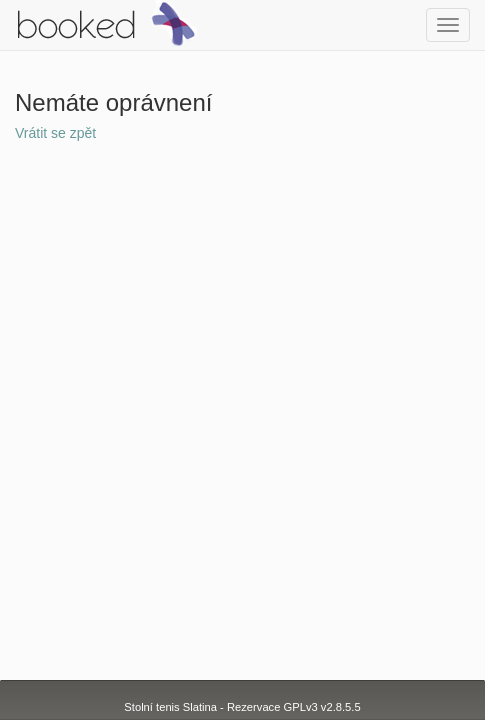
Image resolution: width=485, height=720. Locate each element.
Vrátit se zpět (55, 133)
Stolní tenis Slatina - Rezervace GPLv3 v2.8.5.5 (242, 707)
